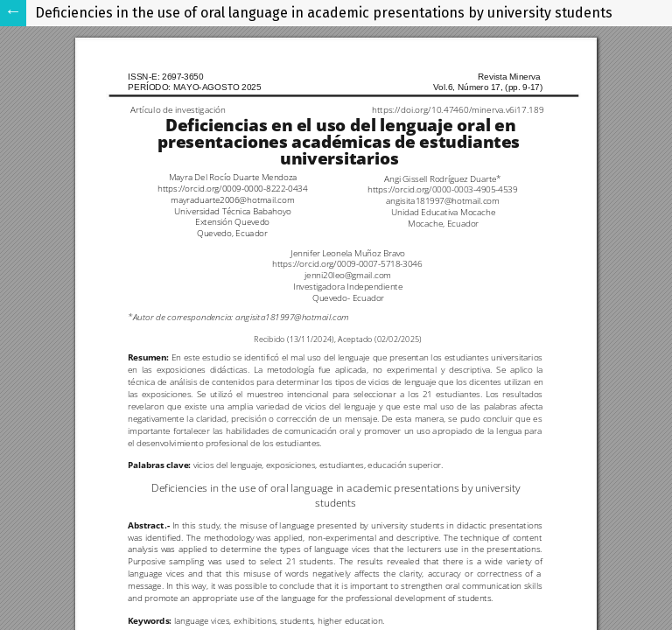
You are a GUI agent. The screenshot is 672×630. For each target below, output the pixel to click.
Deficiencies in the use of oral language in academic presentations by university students (324, 13)
